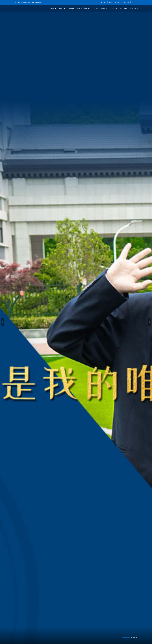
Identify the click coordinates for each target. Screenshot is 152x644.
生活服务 (123, 8)
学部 (96, 8)
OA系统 (104, 2)
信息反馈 (126, 2)
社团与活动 (134, 8)
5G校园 (72, 8)
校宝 (110, 2)
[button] (3, 322)
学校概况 (53, 8)
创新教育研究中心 (84, 8)
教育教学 (104, 8)
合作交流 (114, 8)
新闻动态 (63, 8)
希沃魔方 (118, 2)
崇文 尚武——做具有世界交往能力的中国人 (28, 2)
